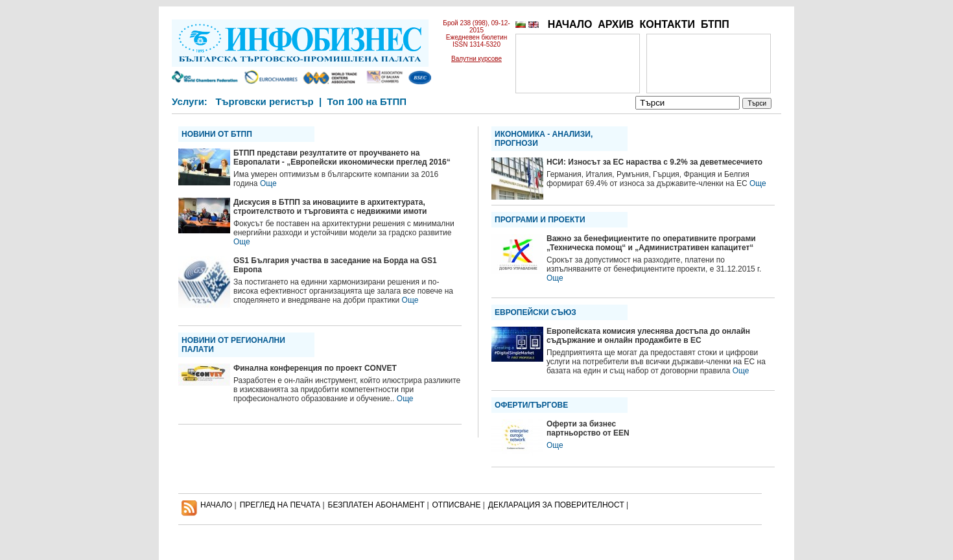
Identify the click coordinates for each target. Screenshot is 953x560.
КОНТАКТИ (667, 24)
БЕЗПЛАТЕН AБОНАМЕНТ (377, 505)
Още (268, 183)
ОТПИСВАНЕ (457, 505)
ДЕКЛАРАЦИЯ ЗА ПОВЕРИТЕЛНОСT (556, 505)
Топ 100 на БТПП (367, 101)
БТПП (715, 24)
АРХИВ (616, 24)
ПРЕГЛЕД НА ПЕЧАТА (280, 505)
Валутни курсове (476, 59)
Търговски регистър (264, 101)
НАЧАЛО (570, 24)
